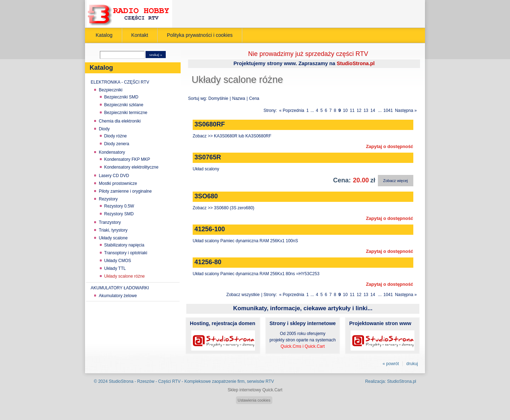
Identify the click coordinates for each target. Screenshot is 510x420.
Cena (254, 98)
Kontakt (140, 35)
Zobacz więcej (396, 181)
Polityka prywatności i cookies (200, 35)
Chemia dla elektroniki (120, 121)
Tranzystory (110, 222)
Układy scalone (113, 238)
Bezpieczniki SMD (121, 97)
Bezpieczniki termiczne (126, 113)
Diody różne (115, 136)
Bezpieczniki (111, 90)
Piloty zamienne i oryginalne (125, 191)
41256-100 (210, 229)
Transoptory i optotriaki (126, 253)
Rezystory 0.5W (119, 206)
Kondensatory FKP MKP (127, 159)
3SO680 (206, 196)
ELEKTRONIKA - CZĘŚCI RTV (120, 82)
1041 (388, 110)
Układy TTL (115, 268)
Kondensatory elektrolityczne (131, 167)
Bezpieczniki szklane (124, 105)
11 (352, 110)
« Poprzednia (292, 110)
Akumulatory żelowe (118, 296)
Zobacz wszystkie (243, 295)
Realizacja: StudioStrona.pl (391, 381)
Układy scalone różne (124, 276)
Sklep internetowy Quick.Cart (255, 390)
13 (366, 110)
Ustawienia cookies (254, 400)
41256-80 (208, 262)
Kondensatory (112, 152)
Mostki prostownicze (118, 183)
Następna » (406, 110)
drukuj (412, 364)
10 (345, 110)
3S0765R (208, 157)
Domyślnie (218, 98)
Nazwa (239, 98)
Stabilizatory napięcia (124, 245)
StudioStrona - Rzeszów (132, 381)
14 (373, 110)
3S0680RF (210, 124)
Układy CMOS (118, 261)
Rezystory (108, 199)
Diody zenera (117, 144)
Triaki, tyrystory (113, 230)
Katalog (104, 35)
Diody (104, 129)
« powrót (391, 364)
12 (359, 110)
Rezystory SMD (119, 214)
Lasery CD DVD (114, 176)
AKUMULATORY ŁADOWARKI (120, 288)
